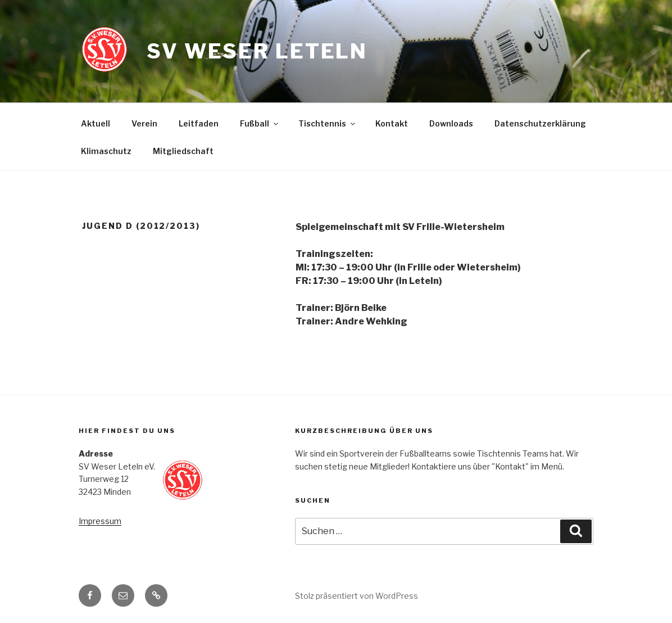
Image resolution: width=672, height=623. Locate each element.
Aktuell (96, 123)
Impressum (100, 521)
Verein (144, 123)
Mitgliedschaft (183, 151)
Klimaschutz (106, 151)
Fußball (260, 123)
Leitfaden (199, 123)
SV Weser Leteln (257, 51)
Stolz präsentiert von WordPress (357, 596)
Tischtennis (328, 123)
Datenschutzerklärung (540, 123)
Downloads (451, 123)
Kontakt (392, 123)
